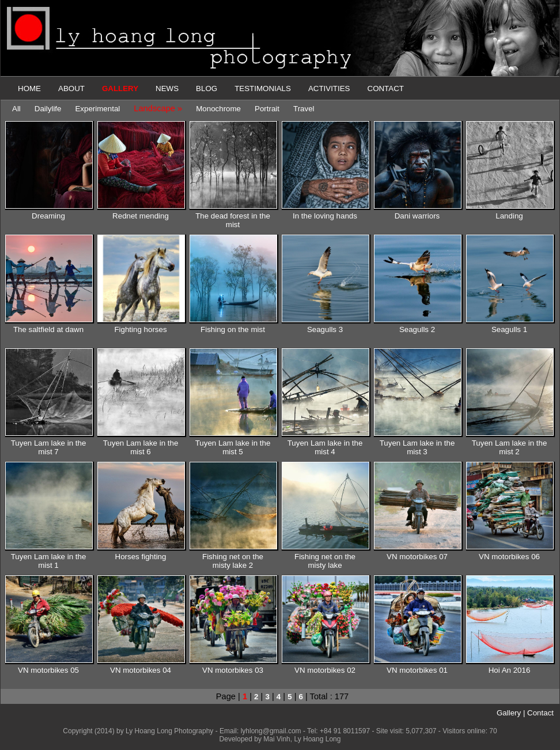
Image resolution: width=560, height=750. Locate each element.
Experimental (97, 109)
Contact (540, 713)
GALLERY (120, 88)
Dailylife (48, 109)
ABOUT (71, 88)
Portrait (267, 109)
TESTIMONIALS (263, 88)
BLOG (207, 88)
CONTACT (386, 88)
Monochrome (218, 109)
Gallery (509, 713)
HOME (29, 88)
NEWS (167, 88)
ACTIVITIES (329, 88)
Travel (304, 109)
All (16, 109)
